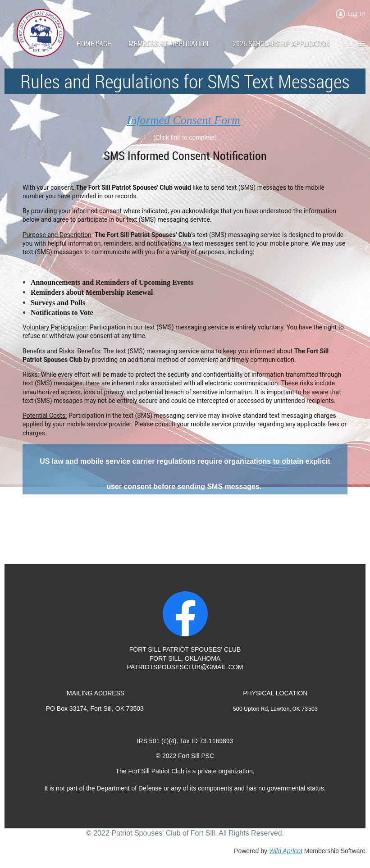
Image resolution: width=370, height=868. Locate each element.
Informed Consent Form (184, 120)
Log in (356, 13)
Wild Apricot (286, 851)
